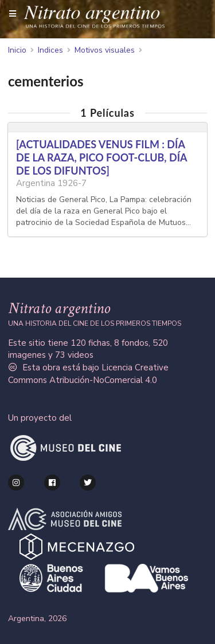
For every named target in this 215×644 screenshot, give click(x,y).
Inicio (17, 50)
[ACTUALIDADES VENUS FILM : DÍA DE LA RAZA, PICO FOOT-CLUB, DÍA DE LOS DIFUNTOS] (101, 157)
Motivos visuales (105, 50)
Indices (50, 50)
